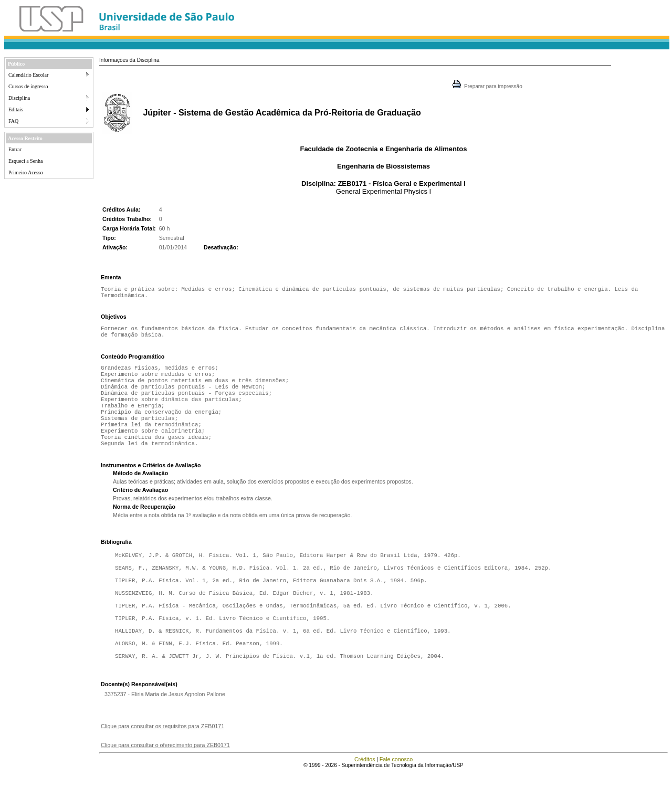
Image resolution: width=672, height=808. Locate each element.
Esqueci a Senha (26, 161)
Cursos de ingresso (28, 86)
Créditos (365, 795)
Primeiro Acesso (26, 172)
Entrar (15, 149)
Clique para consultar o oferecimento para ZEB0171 (165, 781)
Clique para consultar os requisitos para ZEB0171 (162, 762)
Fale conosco (396, 795)
